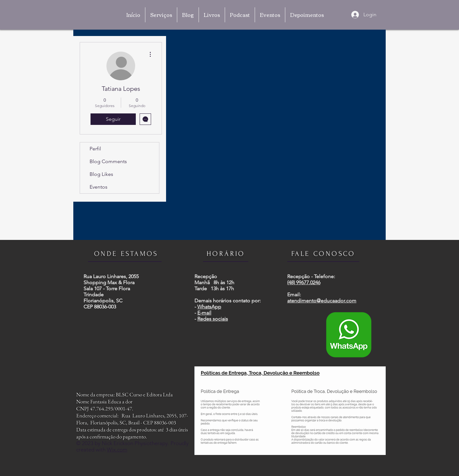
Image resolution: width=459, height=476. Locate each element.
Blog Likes (101, 174)
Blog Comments (108, 161)
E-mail (204, 313)
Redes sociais (213, 319)
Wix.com (117, 450)
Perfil (95, 149)
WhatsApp (209, 307)
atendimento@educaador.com (322, 301)
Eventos (98, 187)
